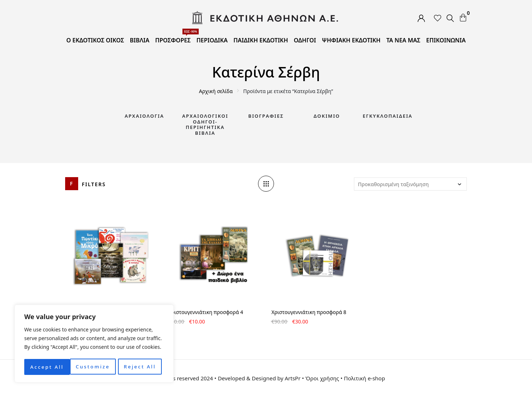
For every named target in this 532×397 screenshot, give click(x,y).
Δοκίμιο (327, 116)
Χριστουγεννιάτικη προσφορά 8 (309, 312)
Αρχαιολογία (144, 116)
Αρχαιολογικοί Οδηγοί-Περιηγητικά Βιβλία (205, 124)
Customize (47, 367)
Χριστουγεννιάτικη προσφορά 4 (206, 312)
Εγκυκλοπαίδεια (388, 116)
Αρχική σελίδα (216, 91)
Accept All (141, 367)
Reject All (94, 367)
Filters (94, 184)
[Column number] (266, 184)
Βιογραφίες (266, 116)
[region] (94, 344)
